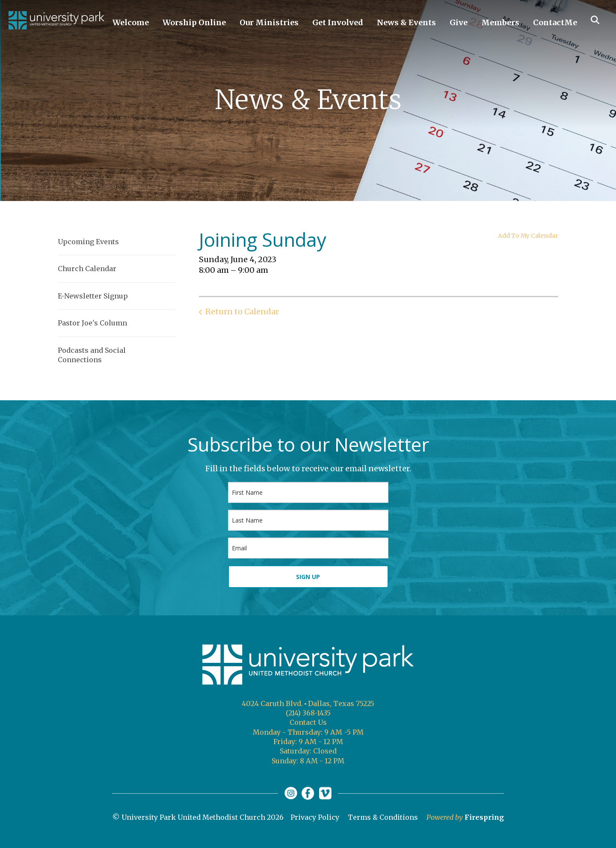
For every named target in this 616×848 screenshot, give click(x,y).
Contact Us (308, 722)
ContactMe (555, 22)
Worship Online (194, 22)
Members (500, 22)
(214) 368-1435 (308, 713)
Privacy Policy (315, 817)
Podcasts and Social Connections (92, 355)
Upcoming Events (88, 242)
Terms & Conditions (383, 817)
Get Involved (338, 22)
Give (459, 22)
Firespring (484, 817)
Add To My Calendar (528, 236)
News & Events (406, 22)
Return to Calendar (242, 312)
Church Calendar (87, 269)
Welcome (131, 22)
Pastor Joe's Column (92, 323)
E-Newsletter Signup (93, 296)
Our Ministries (269, 22)
